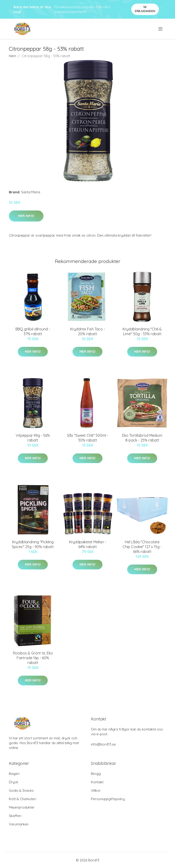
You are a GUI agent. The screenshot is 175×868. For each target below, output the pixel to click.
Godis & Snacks (21, 790)
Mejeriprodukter (22, 807)
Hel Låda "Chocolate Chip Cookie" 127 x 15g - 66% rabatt (142, 547)
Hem (13, 56)
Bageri (14, 774)
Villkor (96, 790)
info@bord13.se (103, 744)
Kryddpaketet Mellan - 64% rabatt (88, 544)
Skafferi (15, 816)
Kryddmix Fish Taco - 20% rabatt (88, 331)
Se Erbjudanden (145, 9)
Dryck (14, 782)
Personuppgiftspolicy (108, 799)
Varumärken (19, 824)
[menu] (161, 29)
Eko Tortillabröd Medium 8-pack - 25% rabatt (142, 438)
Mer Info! (26, 216)
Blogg (96, 774)
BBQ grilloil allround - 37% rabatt (33, 331)
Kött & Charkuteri (23, 799)
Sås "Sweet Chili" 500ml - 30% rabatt (88, 438)
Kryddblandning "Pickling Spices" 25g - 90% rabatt (33, 544)
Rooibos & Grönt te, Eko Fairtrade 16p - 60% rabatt (33, 658)
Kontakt (97, 782)
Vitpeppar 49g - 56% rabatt (33, 438)
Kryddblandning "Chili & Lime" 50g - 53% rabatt (142, 331)
